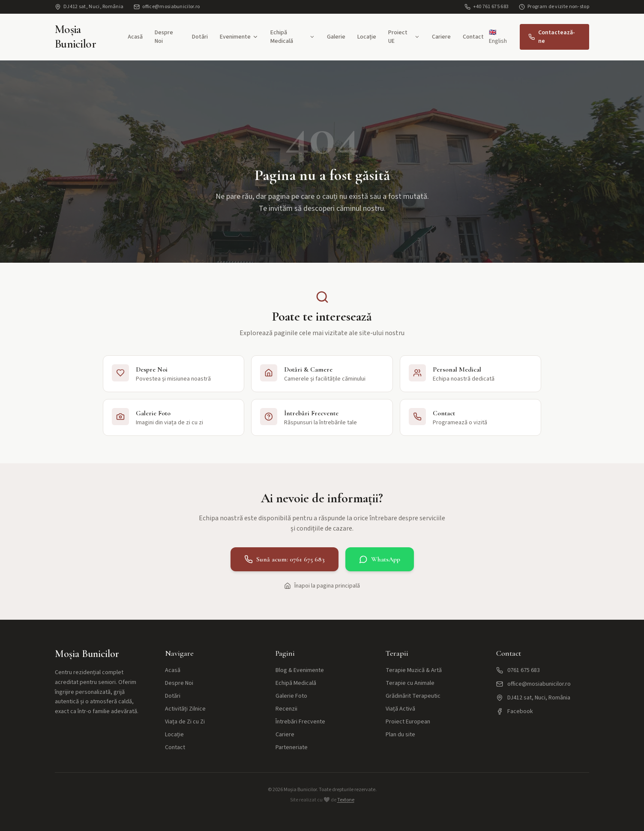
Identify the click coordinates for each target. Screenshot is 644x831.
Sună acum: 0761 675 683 (285, 559)
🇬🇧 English (498, 37)
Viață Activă (400, 709)
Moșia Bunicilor (75, 37)
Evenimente (239, 37)
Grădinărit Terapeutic (413, 696)
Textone (346, 800)
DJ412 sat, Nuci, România (89, 7)
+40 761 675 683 (487, 7)
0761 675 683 (518, 670)
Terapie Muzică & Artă (414, 670)
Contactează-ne (552, 37)
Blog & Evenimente (300, 670)
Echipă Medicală (293, 37)
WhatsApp (380, 559)
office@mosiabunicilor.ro (167, 7)
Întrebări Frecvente (300, 722)
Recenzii (286, 709)
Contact (473, 37)
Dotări (200, 37)
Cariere (441, 37)
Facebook (515, 711)
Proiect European (408, 722)
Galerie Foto (291, 696)
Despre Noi (164, 37)
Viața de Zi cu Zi (185, 722)
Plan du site (400, 735)
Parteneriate (292, 747)
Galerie (336, 37)
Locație (367, 37)
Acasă (135, 37)
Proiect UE (404, 37)
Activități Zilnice (185, 709)
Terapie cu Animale (410, 683)
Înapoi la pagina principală (322, 586)
